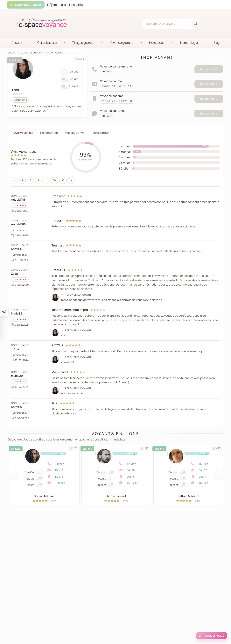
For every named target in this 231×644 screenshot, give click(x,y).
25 (54, 180)
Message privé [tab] (75, 133)
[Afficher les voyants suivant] (218, 475)
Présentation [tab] (49, 133)
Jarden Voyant (116, 496)
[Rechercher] (195, 24)
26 (63, 180)
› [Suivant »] (71, 180)
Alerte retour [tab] (100, 133)
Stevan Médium (45, 496)
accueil (12, 53)
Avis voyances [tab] (24, 133)
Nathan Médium (188, 496)
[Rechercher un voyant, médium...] (167, 24)
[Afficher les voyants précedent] (13, 475)
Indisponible (209, 69)
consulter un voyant (33, 53)
